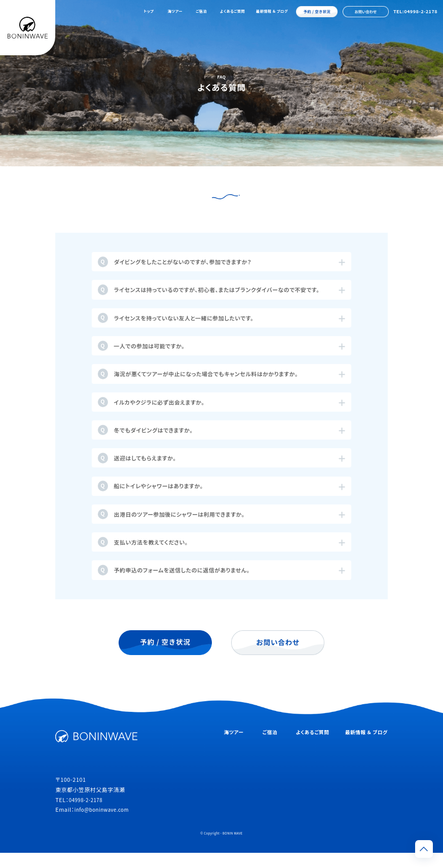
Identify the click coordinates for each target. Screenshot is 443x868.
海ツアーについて (183, 203)
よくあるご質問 (232, 11)
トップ (149, 11)
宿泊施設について (259, 203)
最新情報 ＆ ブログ (272, 11)
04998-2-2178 (88, 815)
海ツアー (175, 11)
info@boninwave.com (105, 825)
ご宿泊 (201, 11)
